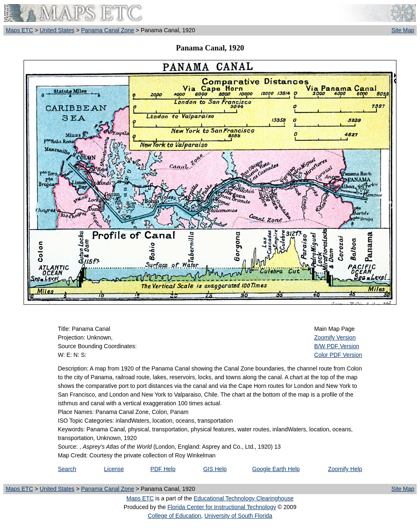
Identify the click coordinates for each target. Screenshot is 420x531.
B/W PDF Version (337, 346)
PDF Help (163, 469)
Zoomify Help (345, 469)
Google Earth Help (276, 469)
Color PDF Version (338, 355)
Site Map (403, 30)
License (114, 469)
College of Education (174, 516)
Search (67, 469)
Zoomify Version (335, 337)
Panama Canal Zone (107, 30)
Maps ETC (19, 30)
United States (57, 30)
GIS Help (215, 469)
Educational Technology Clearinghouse (243, 498)
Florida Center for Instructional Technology (222, 507)
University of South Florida (238, 516)
